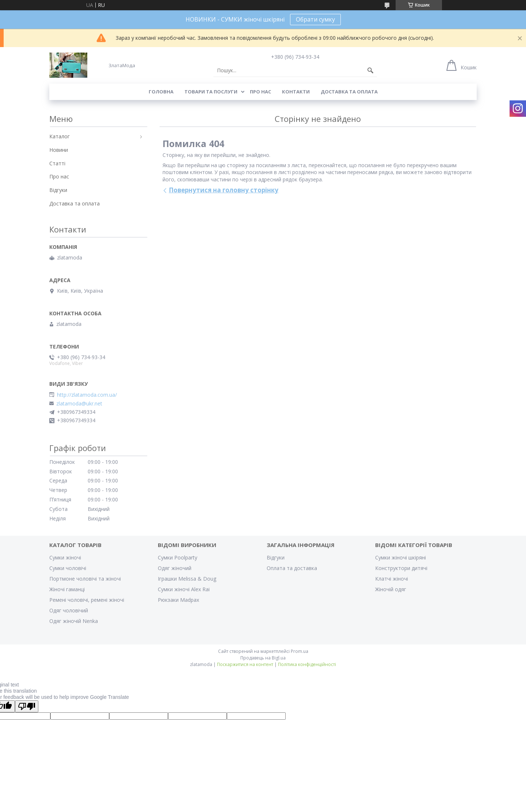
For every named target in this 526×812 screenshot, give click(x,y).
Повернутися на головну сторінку (224, 190)
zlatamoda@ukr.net (79, 404)
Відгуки (58, 190)
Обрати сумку (315, 19)
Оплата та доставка (292, 568)
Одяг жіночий (175, 568)
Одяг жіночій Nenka (74, 621)
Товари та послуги (211, 92)
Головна (161, 92)
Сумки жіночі (65, 557)
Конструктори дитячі (401, 568)
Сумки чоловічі (68, 568)
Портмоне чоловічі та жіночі (85, 579)
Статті (57, 163)
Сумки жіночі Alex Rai (184, 589)
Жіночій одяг (391, 589)
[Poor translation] (27, 706)
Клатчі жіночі (392, 579)
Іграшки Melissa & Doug (187, 579)
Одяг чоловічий (69, 610)
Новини (59, 150)
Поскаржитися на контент (245, 664)
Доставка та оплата (349, 92)
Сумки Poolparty (178, 557)
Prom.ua (300, 651)
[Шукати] (370, 70)
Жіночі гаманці (67, 589)
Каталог (60, 136)
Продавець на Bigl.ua (263, 658)
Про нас (260, 92)
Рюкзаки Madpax (178, 600)
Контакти (296, 92)
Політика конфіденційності (307, 664)
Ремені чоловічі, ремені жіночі (87, 600)
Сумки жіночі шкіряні (401, 557)
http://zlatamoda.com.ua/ (87, 395)
